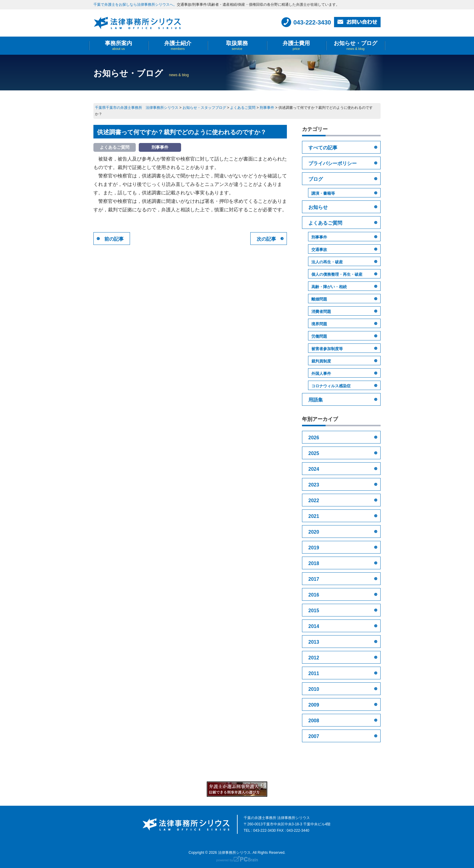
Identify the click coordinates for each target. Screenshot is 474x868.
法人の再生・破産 (327, 262)
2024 (314, 469)
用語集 (316, 400)
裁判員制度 (321, 361)
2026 (314, 438)
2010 (314, 689)
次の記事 (266, 239)
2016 (314, 595)
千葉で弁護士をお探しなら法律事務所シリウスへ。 (135, 5)
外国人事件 (321, 374)
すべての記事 (323, 148)
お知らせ (318, 207)
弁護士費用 (296, 46)
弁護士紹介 (178, 46)
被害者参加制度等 (327, 349)
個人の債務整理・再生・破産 (337, 274)
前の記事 (114, 239)
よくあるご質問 (325, 223)
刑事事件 (319, 237)
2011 (314, 673)
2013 (314, 642)
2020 (314, 532)
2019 (314, 548)
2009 (314, 705)
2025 (314, 453)
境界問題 (319, 324)
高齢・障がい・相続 (329, 287)
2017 (314, 579)
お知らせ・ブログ (355, 46)
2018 (314, 563)
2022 (314, 501)
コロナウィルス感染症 (331, 386)
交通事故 (319, 250)
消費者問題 (321, 312)
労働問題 (319, 336)
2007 (314, 736)
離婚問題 (319, 299)
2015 (314, 611)
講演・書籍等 (323, 193)
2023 (314, 485)
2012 (314, 658)
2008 (314, 721)
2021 (314, 516)
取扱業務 (237, 46)
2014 (314, 626)
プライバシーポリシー (333, 163)
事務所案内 (118, 46)
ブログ (316, 179)
